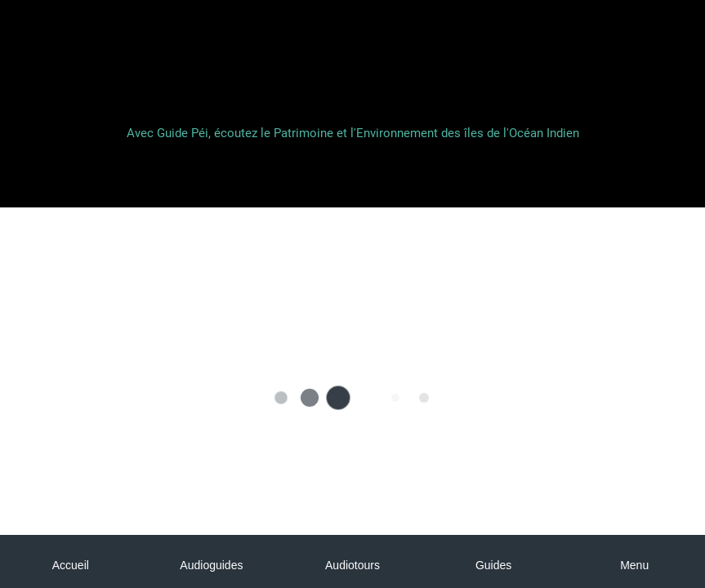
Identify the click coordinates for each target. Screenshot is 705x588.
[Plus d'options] (634, 561)
